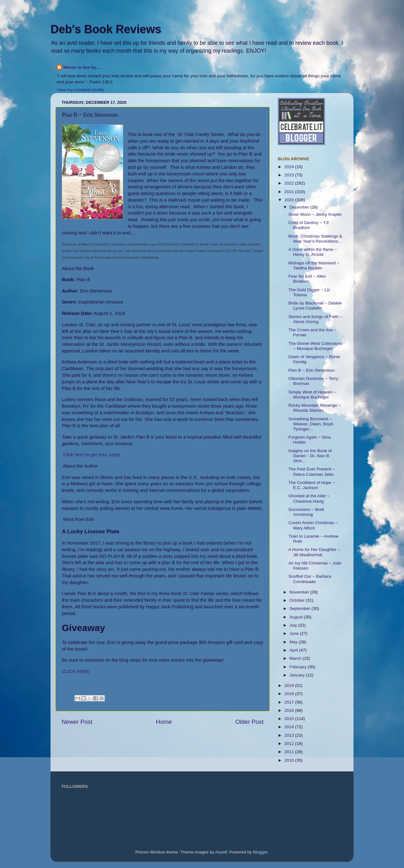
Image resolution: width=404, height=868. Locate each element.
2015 (290, 719)
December (300, 207)
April (294, 650)
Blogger (260, 852)
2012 (290, 744)
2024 (290, 167)
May (294, 642)
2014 (290, 727)
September (300, 608)
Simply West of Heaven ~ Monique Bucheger (312, 395)
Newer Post (77, 722)
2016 (290, 710)
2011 (290, 752)
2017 (290, 702)
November (300, 592)
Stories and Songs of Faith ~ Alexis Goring (315, 319)
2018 (290, 694)
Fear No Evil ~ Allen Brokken (307, 279)
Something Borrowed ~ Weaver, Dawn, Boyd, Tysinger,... (311, 424)
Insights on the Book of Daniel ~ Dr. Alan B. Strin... (310, 456)
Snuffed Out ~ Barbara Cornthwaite (310, 579)
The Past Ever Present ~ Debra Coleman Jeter (312, 472)
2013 (290, 735)
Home (164, 722)
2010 (290, 760)
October (298, 600)
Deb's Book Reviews (106, 29)
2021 (290, 192)
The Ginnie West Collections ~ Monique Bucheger (315, 346)
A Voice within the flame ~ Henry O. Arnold (313, 252)
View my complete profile (80, 90)
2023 (290, 175)
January (298, 675)
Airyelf (221, 852)
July (294, 625)
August (297, 617)
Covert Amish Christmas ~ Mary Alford (313, 525)
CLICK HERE (76, 671)
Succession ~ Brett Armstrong (306, 512)
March (296, 658)
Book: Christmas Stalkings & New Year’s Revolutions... (315, 239)
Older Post (250, 722)
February (299, 667)
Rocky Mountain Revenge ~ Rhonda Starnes (315, 408)
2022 (290, 183)
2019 (290, 685)
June (295, 633)
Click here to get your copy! (92, 455)
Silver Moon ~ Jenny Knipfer (315, 214)
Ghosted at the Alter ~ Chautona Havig (309, 498)
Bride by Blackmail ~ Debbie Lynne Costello (315, 306)
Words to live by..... (82, 67)
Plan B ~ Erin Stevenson (312, 370)
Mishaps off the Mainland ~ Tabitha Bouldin (314, 266)
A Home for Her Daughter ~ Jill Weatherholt (314, 552)
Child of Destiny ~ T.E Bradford (309, 225)
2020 (290, 200)
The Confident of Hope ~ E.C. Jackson (312, 485)
